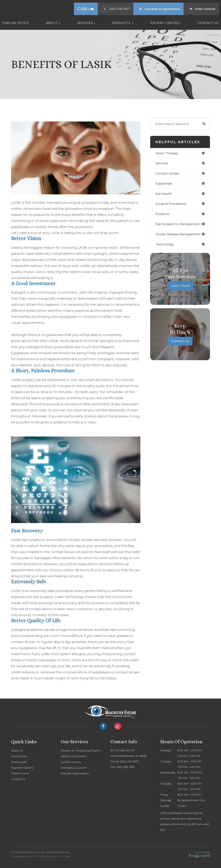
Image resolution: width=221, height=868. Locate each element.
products (162, 214)
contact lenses (167, 173)
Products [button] (123, 23)
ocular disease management (178, 234)
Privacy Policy (49, 856)
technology (165, 244)
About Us (17, 751)
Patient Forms (20, 773)
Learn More (180, 286)
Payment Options (22, 768)
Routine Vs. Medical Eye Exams (81, 751)
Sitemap (65, 856)
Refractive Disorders (74, 756)
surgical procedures (171, 204)
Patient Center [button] (166, 23)
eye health (164, 194)
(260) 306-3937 (119, 9)
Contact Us (208, 23)
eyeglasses (164, 184)
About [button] (53, 23)
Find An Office (16, 23)
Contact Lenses (71, 762)
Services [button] (86, 23)
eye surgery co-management (178, 224)
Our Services (19, 756)
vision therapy (167, 153)
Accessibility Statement (25, 856)
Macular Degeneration (75, 773)
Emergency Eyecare (74, 768)
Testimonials (19, 762)
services (162, 163)
